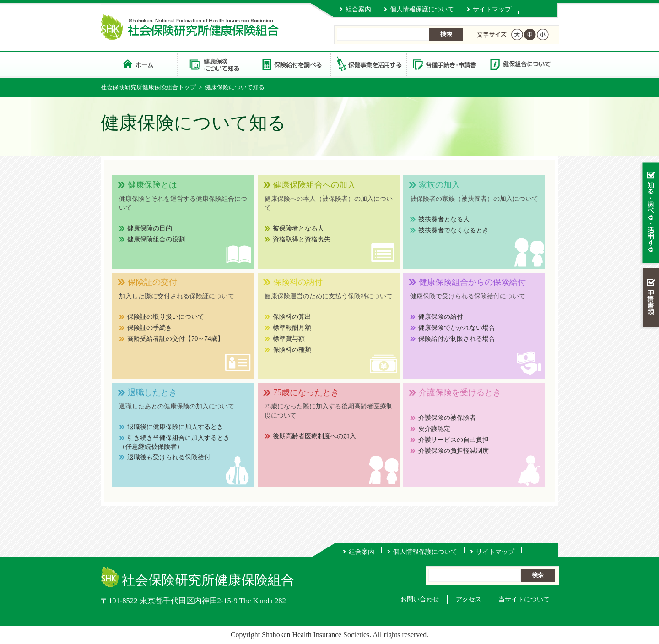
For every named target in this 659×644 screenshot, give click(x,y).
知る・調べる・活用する (650, 213)
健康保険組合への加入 (314, 185)
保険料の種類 (292, 349)
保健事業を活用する (368, 64)
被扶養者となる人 (444, 219)
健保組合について (520, 64)
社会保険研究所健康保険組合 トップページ (139, 64)
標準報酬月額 (292, 327)
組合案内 (358, 9)
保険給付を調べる (292, 64)
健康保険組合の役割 (156, 239)
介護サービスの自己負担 (454, 440)
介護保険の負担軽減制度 (454, 451)
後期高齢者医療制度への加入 (314, 436)
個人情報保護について (422, 9)
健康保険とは (152, 185)
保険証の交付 (152, 282)
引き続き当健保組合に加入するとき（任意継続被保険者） (174, 442)
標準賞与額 (289, 338)
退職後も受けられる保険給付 (169, 457)
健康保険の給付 (441, 317)
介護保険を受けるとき (460, 392)
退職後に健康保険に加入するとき (175, 427)
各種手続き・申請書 (444, 64)
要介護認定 (434, 429)
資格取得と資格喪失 (302, 239)
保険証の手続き (150, 327)
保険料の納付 (298, 282)
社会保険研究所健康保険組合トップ (148, 87)
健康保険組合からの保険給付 (472, 282)
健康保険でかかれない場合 (457, 327)
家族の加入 (439, 185)
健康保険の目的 (150, 228)
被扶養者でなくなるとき (454, 230)
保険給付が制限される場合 (457, 338)
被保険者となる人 (298, 228)
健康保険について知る (215, 64)
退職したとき (152, 392)
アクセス (469, 599)
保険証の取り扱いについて (166, 317)
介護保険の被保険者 (447, 418)
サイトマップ (492, 9)
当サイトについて (524, 599)
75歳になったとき (306, 392)
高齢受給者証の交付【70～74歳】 (176, 338)
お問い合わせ (420, 599)
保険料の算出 (292, 317)
